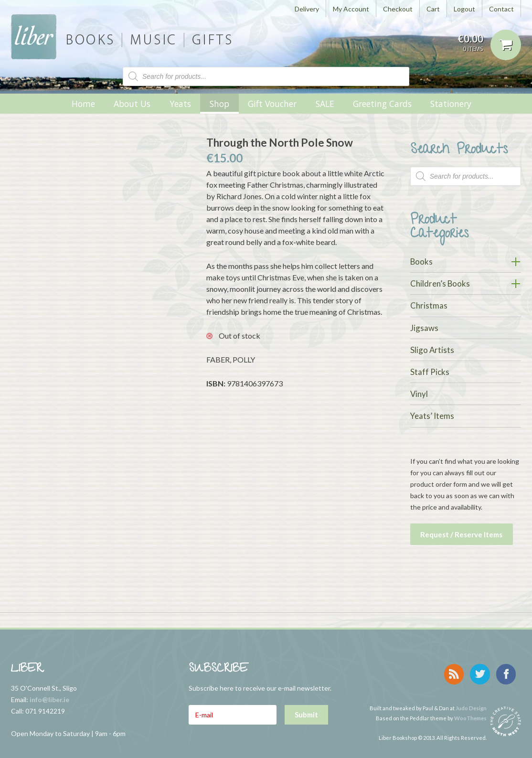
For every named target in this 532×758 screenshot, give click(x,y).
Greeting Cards (382, 104)
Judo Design (471, 701)
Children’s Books (440, 283)
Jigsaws (424, 328)
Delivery (307, 9)
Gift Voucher (272, 104)
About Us (132, 104)
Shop (219, 104)
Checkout (398, 9)
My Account (351, 9)
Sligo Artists (432, 350)
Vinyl (419, 394)
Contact (501, 9)
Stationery (451, 104)
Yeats (180, 104)
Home (83, 104)
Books (421, 262)
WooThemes (470, 711)
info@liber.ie (49, 697)
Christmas (429, 305)
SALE (325, 104)
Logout (464, 9)
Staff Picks (430, 372)
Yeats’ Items (432, 416)
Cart (433, 9)
